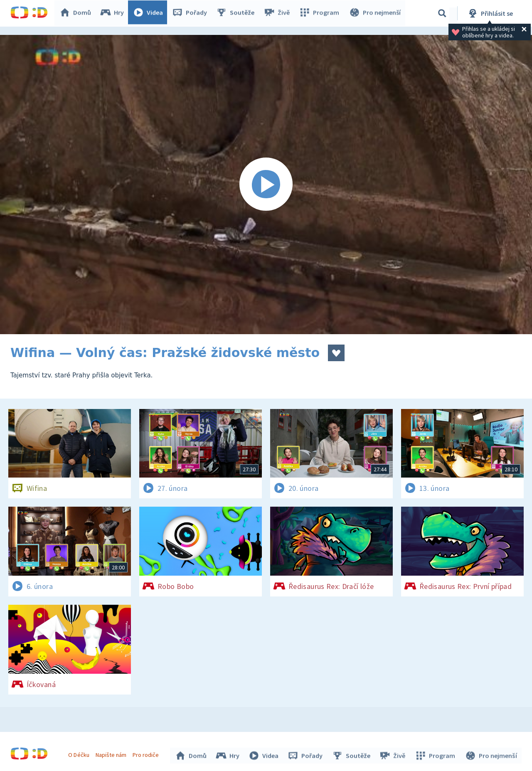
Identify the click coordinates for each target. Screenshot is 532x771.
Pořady (192, 13)
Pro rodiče (147, 754)
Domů (77, 13)
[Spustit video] (266, 185)
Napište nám (112, 754)
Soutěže (237, 13)
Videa (150, 13)
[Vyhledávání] (442, 13)
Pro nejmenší (375, 13)
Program (320, 13)
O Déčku (80, 754)
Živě (278, 13)
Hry (114, 13)
